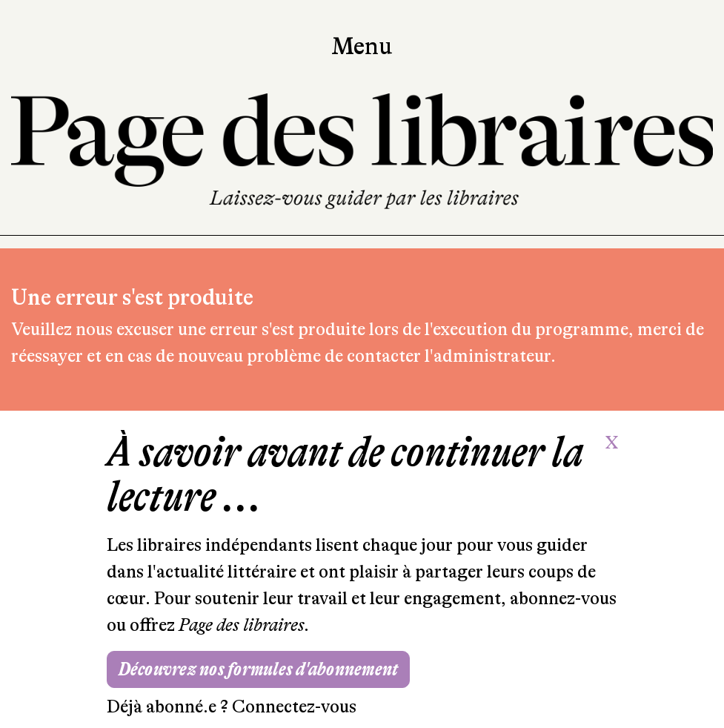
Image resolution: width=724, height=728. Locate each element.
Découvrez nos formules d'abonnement (259, 669)
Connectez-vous (294, 707)
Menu (362, 47)
